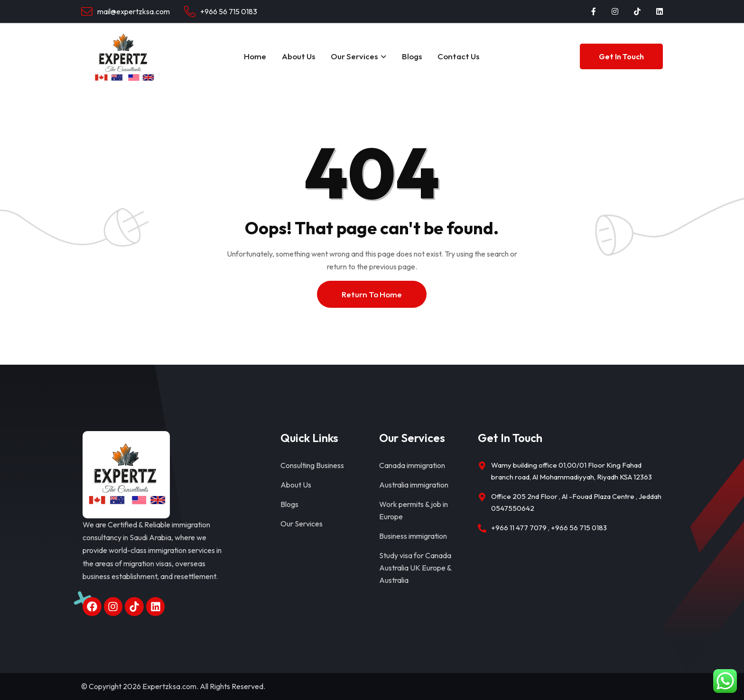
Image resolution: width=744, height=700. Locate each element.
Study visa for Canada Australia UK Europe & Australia (415, 568)
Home (255, 56)
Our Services (354, 56)
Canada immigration (412, 465)
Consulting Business (312, 465)
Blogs (412, 56)
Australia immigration (414, 485)
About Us (298, 56)
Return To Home (372, 294)
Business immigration (413, 536)
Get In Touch (621, 56)
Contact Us (458, 56)
